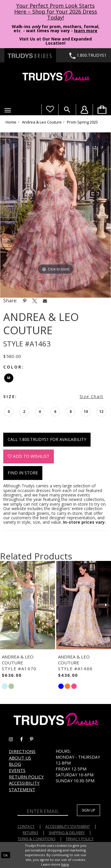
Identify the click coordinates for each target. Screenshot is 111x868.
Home (11, 122)
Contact (26, 826)
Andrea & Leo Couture (42, 122)
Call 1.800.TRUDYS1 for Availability (47, 439)
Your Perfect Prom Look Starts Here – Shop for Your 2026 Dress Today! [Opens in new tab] (56, 12)
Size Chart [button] (91, 396)
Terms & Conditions (36, 839)
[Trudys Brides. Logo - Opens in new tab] (30, 55)
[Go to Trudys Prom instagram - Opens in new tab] (15, 739)
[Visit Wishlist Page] (50, 109)
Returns (30, 833)
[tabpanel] (55, 215)
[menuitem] (102, 110)
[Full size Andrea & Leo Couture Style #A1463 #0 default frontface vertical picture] (55, 215)
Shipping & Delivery (67, 833)
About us (20, 758)
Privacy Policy (80, 839)
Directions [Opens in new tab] (22, 751)
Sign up (89, 810)
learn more (86, 31)
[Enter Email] (43, 812)
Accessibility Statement (24, 786)
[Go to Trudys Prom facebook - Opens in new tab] (25, 739)
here (65, 864)
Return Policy (26, 777)
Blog (15, 764)
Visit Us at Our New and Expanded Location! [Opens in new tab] (55, 41)
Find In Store (23, 473)
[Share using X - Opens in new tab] (35, 301)
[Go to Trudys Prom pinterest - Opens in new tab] (34, 739)
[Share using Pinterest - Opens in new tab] (25, 301)
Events (17, 770)
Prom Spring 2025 (82, 122)
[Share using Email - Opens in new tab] (45, 301)
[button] (8, 110)
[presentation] (28, 605)
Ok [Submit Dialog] (5, 855)
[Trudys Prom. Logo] (55, 77)
